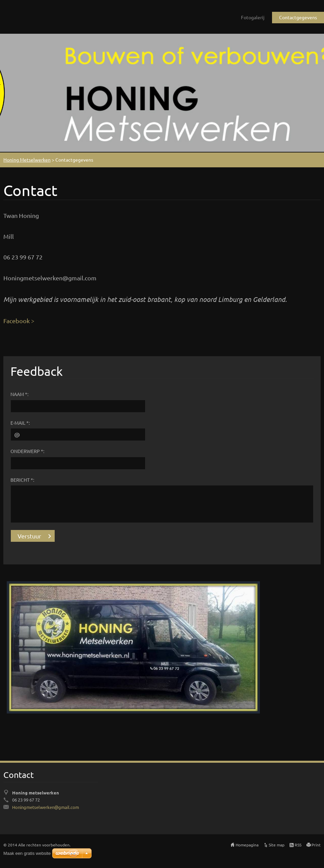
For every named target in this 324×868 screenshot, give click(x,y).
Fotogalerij (253, 17)
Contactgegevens (298, 17)
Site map (277, 845)
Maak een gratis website (27, 853)
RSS (298, 845)
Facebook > (19, 321)
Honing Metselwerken (27, 160)
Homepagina (247, 845)
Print (316, 845)
